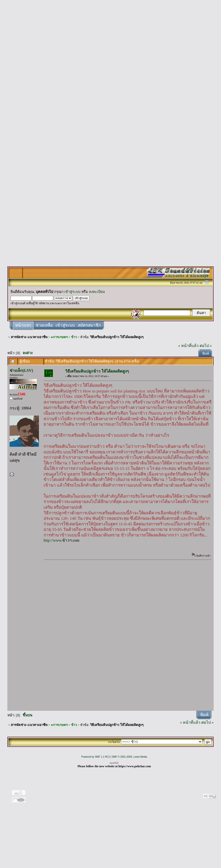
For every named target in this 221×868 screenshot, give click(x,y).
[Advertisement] (110, 77)
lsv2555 (114, 763)
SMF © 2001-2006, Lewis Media (130, 757)
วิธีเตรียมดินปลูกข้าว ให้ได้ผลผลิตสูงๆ (117, 337)
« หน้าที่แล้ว (188, 346)
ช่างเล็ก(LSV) (21, 370)
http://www (52, 540)
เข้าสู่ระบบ (72, 292)
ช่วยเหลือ (44, 325)
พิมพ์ (206, 354)
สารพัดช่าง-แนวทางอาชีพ (29, 337)
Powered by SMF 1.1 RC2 (95, 757)
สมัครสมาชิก (89, 325)
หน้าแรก (23, 325)
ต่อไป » (206, 346)
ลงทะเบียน (97, 292)
